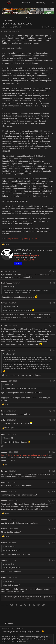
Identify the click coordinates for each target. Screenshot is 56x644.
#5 (54, 326)
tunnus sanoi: (7, 287)
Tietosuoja (23, 632)
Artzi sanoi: (7, 438)
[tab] (27, 18)
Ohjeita (31, 632)
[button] (3, 3)
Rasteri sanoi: (7, 354)
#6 (54, 350)
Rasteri (4, 326)
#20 (53, 578)
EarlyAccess (8, 27)
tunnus (4, 271)
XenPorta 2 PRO (7, 642)
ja (9, 428)
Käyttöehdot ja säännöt (10, 632)
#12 (53, 471)
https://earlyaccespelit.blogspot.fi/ (27, 256)
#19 (53, 560)
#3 (54, 283)
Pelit (45, 27)
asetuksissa (22, 642)
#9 (54, 420)
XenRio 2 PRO (6, 640)
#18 (53, 543)
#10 (53, 434)
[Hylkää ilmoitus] (51, 636)
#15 (53, 501)
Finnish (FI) (19, 628)
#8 (54, 411)
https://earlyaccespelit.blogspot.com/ (23, 239)
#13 (53, 483)
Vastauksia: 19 (14, 32)
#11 (53, 452)
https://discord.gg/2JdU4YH (24, 260)
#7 (54, 381)
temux (4, 483)
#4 (54, 303)
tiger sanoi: (7, 385)
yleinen (52, 27)
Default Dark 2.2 (7, 628)
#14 (53, 492)
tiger (3, 350)
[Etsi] (53, 3)
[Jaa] (54, 32)
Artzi (3, 420)
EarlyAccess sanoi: (9, 307)
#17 (53, 529)
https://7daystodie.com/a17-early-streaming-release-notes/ (24, 455)
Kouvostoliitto (49, 250)
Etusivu (37, 632)
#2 (54, 271)
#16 (53, 520)
